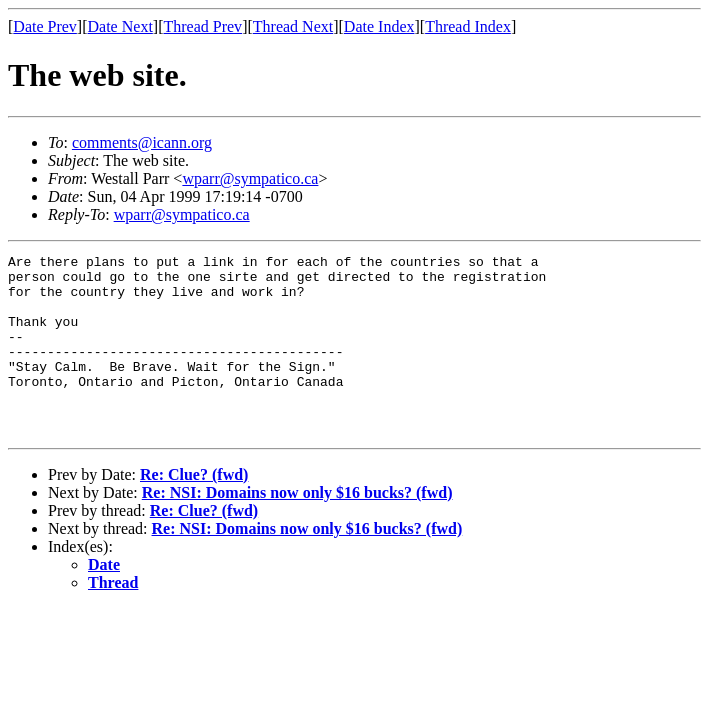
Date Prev (45, 26)
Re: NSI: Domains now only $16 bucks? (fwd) (297, 528)
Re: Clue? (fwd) (194, 510)
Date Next (120, 26)
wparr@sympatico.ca (250, 178)
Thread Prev (202, 26)
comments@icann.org (142, 142)
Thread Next (293, 26)
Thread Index (468, 26)
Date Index (379, 26)
